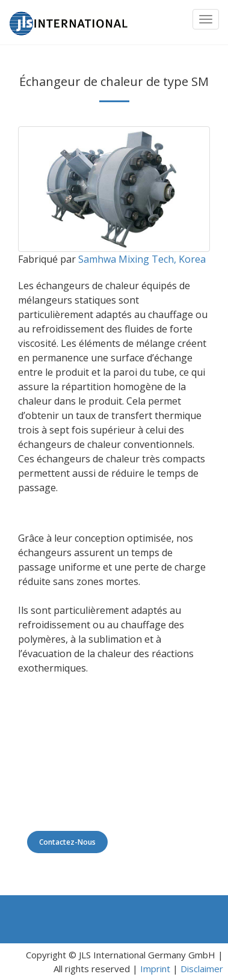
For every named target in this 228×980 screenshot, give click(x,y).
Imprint (155, 969)
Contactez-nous (67, 842)
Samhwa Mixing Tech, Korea (142, 259)
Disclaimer (202, 969)
